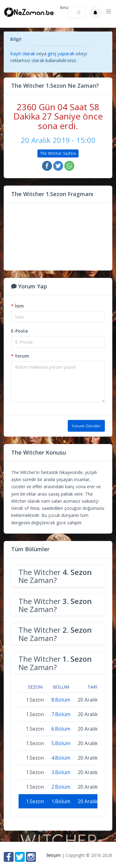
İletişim (54, 855)
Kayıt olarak (23, 53)
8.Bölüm (61, 700)
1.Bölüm (61, 801)
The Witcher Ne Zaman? (55, 576)
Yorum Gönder (86, 426)
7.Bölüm (61, 714)
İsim (17, 306)
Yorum (20, 356)
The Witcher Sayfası (58, 153)
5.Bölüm (61, 743)
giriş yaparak (61, 53)
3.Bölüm (61, 772)
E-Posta (19, 331)
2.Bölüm (61, 787)
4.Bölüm (61, 758)
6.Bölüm (61, 729)
